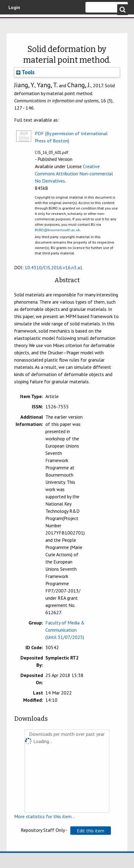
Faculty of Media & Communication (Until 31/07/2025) (65, 630)
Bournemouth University (14, 23)
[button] (91, 831)
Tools (25, 72)
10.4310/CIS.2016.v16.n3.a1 (54, 267)
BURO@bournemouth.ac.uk (57, 230)
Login (14, 7)
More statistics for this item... (44, 816)
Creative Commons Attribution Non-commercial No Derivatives (74, 174)
